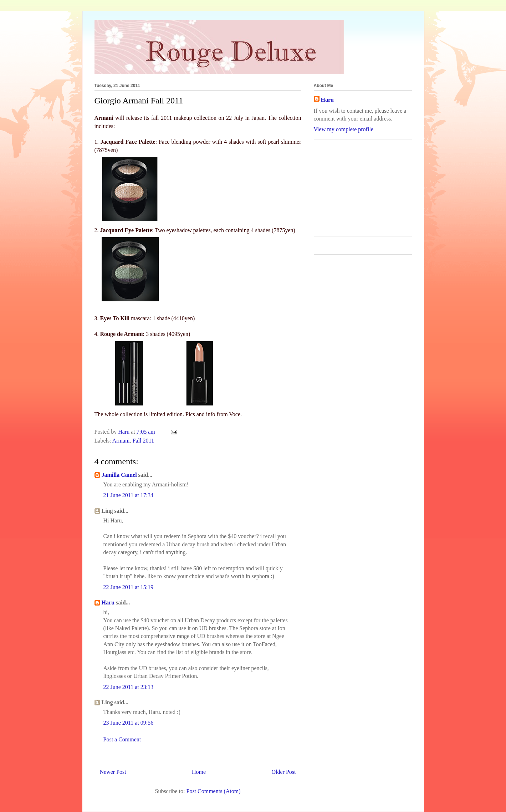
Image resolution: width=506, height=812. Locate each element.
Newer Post (113, 772)
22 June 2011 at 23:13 (129, 687)
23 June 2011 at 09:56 (129, 723)
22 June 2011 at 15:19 (129, 587)
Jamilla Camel (119, 475)
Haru (108, 602)
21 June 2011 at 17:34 (129, 495)
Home (199, 772)
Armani (121, 441)
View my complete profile (344, 129)
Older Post (284, 772)
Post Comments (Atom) (213, 791)
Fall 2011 (143, 441)
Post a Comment (122, 739)
